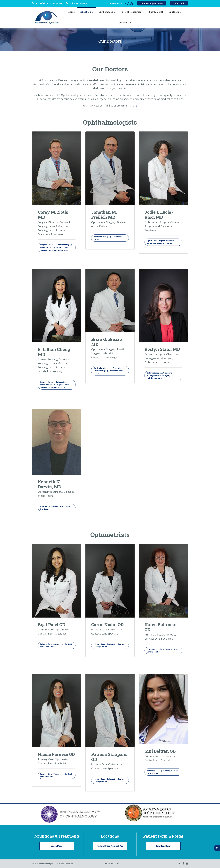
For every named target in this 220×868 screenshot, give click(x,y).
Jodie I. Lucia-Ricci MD (159, 215)
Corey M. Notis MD (53, 215)
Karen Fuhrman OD (161, 627)
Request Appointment (152, 3)
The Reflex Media (111, 864)
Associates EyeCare (48, 864)
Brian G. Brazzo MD (107, 342)
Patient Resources (131, 12)
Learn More (57, 846)
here (134, 106)
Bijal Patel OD (52, 624)
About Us (86, 12)
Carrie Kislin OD (107, 624)
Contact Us (124, 23)
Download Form (163, 846)
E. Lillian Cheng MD (54, 352)
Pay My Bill (156, 12)
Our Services (106, 12)
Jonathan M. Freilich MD (104, 215)
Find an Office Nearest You (110, 846)
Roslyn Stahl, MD (162, 349)
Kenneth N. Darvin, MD (50, 484)
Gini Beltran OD (160, 751)
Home (71, 12)
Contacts (174, 12)
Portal (178, 836)
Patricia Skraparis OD (109, 757)
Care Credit (179, 3)
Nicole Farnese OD (56, 754)
